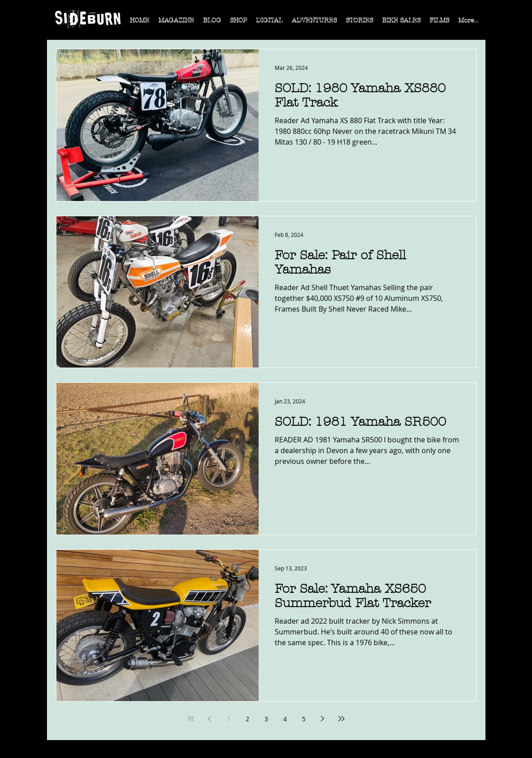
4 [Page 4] (285, 719)
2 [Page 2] (247, 719)
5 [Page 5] (304, 719)
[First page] (191, 719)
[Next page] (323, 719)
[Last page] (341, 719)
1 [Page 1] (229, 719)
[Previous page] (210, 719)
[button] (176, 23)
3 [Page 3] (266, 719)
